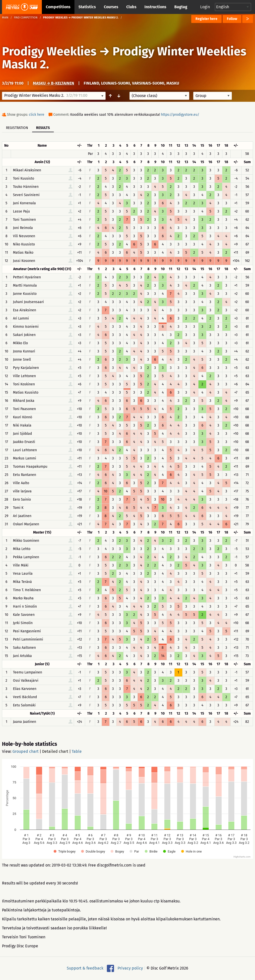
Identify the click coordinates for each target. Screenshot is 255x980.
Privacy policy (130, 968)
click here (37, 115)
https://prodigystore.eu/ (180, 115)
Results (43, 128)
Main (5, 18)
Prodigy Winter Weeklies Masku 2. (124, 58)
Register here (206, 19)
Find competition (26, 18)
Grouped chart (26, 751)
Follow (232, 19)
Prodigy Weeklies (49, 51)
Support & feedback (85, 968)
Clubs (131, 7)
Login (205, 7)
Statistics (87, 7)
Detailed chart (55, 751)
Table (77, 751)
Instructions (155, 7)
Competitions (58, 7)
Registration (17, 128)
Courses (111, 7)
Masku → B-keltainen (54, 83)
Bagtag (181, 7)
